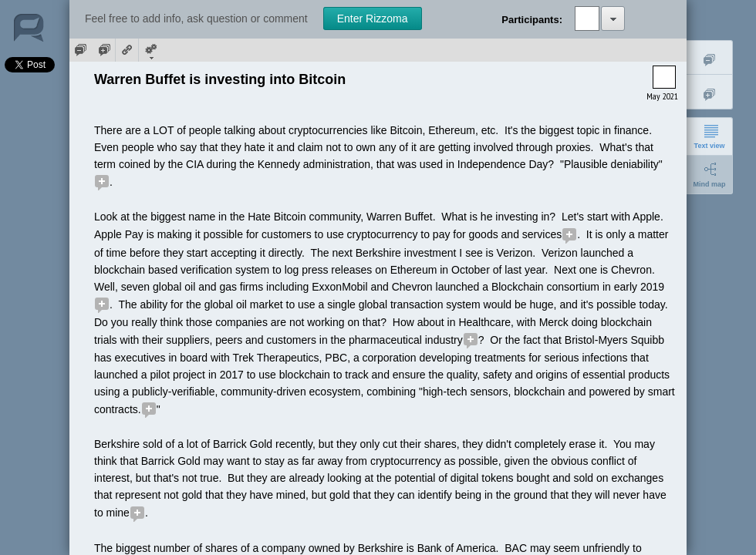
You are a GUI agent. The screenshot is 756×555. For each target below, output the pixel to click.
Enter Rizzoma (373, 18)
